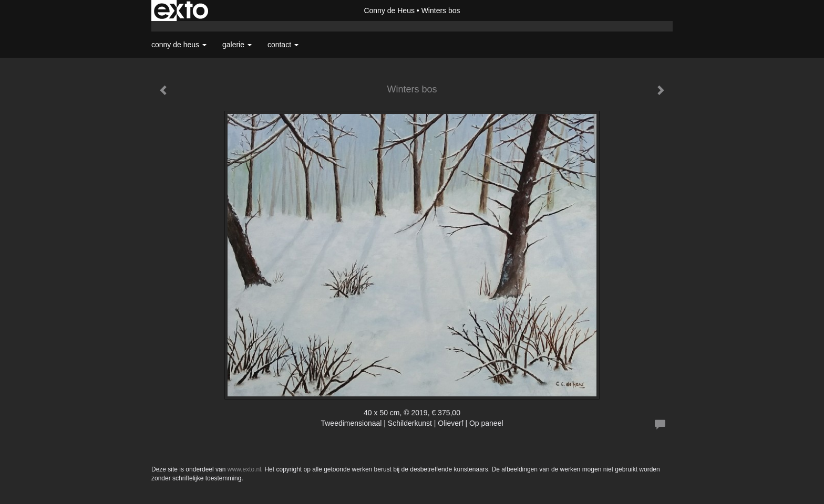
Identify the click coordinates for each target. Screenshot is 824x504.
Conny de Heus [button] (179, 45)
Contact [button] (283, 45)
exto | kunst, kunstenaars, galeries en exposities (181, 10)
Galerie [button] (237, 45)
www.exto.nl (244, 469)
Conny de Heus (389, 10)
